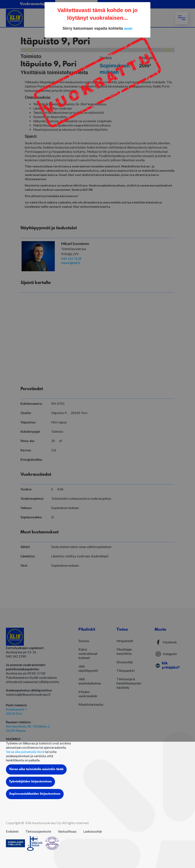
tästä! (128, 29)
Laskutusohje (93, 831)
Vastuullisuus (67, 831)
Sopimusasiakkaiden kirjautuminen (35, 794)
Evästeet (12, 831)
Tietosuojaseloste (38, 831)
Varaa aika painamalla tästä (25, 752)
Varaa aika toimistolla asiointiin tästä (36, 769)
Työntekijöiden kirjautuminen (30, 782)
